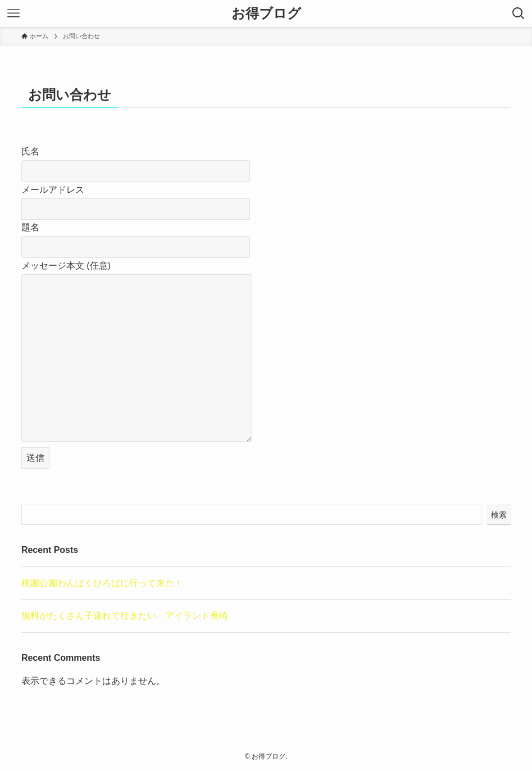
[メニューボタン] (13, 13)
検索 (499, 515)
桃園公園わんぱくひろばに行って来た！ (102, 583)
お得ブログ (266, 13)
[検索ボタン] (519, 13)
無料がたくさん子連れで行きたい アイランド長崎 (125, 616)
